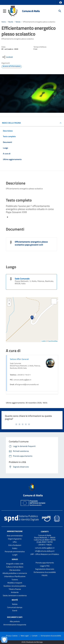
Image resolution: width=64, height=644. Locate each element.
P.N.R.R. (45, 575)
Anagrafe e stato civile (15, 564)
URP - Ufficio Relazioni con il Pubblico (45, 554)
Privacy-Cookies (12, 636)
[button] (61, 3)
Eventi (15, 611)
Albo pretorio (15, 621)
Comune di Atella (31, 11)
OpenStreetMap (53, 341)
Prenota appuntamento (45, 563)
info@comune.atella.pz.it (45, 551)
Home (4, 22)
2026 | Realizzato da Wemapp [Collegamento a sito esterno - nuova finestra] (32, 642)
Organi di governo (15, 539)
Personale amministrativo (15, 552)
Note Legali (25, 636)
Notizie (18, 22)
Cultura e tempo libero (15, 567)
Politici (15, 548)
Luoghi (15, 555)
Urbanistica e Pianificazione (15, 576)
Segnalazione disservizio (45, 569)
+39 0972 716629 (45, 545)
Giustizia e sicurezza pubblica (15, 586)
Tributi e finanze (15, 589)
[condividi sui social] (7, 57)
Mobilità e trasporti (15, 583)
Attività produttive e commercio (15, 573)
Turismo (15, 580)
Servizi (15, 559)
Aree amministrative (15, 536)
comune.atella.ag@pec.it (45, 548)
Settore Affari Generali (19, 359)
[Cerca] (60, 11)
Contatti (45, 532)
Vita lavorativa (15, 570)
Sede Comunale (22, 279)
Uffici (15, 542)
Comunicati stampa (15, 607)
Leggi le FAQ (45, 566)
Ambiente (15, 592)
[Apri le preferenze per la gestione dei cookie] (4, 640)
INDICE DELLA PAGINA (11, 123)
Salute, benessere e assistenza (15, 595)
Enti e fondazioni (15, 545)
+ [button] (9, 300)
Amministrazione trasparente (15, 625)
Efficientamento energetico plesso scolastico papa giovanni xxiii (31, 243)
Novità (11, 22)
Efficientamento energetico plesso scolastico (39, 22)
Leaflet (44, 341)
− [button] (9, 304)
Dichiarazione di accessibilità (45, 572)
